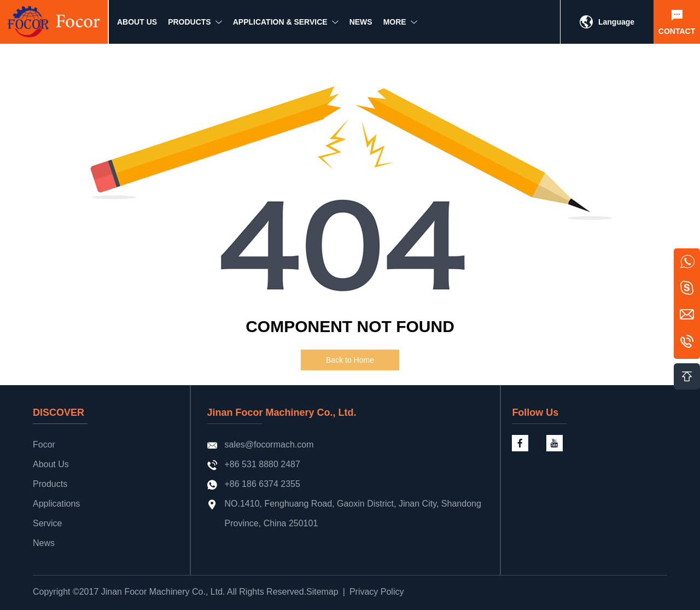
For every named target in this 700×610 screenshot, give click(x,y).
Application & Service (280, 26)
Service (47, 523)
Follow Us (535, 413)
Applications (56, 504)
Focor (44, 445)
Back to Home (350, 360)
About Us (51, 464)
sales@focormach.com (269, 445)
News (44, 543)
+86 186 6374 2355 (262, 484)
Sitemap (322, 592)
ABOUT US (137, 26)
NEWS (361, 26)
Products (50, 484)
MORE (395, 26)
